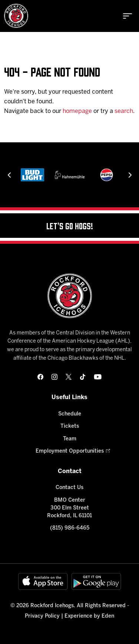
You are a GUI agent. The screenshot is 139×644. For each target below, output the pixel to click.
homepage (77, 111)
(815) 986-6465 (70, 528)
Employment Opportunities (70, 451)
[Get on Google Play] (96, 581)
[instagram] (54, 377)
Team (70, 439)
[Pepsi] (107, 175)
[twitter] (69, 377)
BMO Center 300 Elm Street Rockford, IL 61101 (69, 508)
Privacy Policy (42, 616)
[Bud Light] (32, 175)
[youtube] (98, 377)
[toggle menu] (128, 16)
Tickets (70, 426)
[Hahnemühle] (70, 175)
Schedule (70, 414)
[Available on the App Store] (43, 581)
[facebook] (40, 377)
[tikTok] (83, 377)
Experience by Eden (89, 616)
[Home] (16, 16)
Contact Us (69, 488)
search (124, 111)
